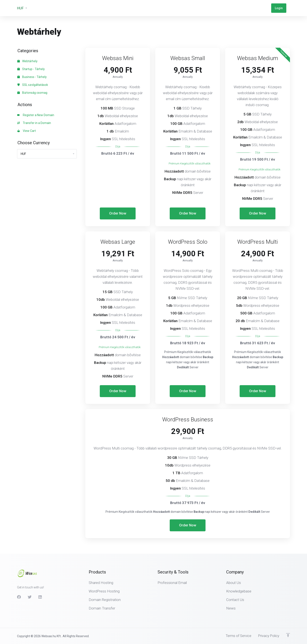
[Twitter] (30, 597)
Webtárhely (27, 61)
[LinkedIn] (40, 597)
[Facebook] (19, 597)
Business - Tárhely (32, 77)
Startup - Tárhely (31, 69)
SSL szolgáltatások (33, 85)
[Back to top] (288, 635)
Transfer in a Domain (34, 123)
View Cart (27, 131)
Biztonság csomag (32, 93)
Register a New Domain (36, 115)
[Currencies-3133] (22, 8)
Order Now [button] (118, 213)
